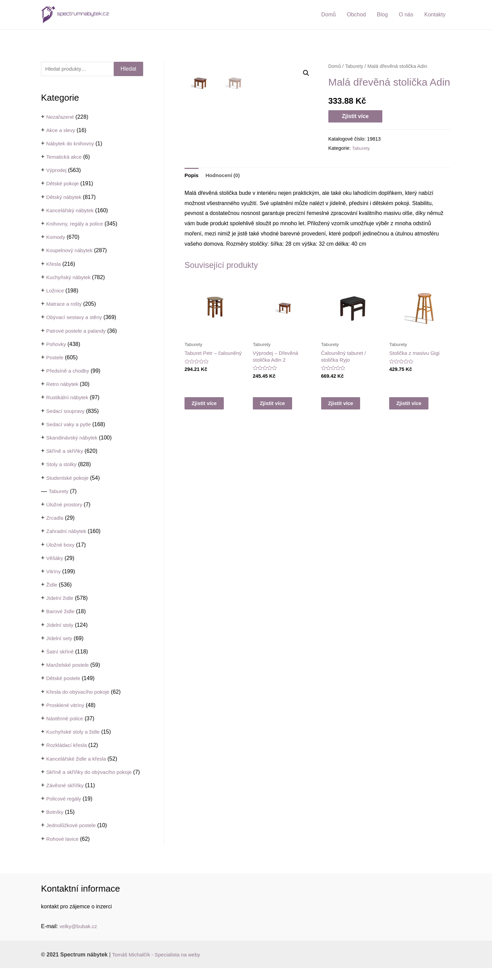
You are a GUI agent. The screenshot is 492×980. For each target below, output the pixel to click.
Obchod (356, 15)
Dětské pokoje (63, 184)
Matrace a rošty (65, 305)
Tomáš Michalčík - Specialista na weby (159, 966)
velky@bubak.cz (79, 938)
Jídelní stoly (60, 626)
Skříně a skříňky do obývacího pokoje (92, 773)
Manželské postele (69, 666)
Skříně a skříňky (66, 452)
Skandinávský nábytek (73, 438)
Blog (382, 15)
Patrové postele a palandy (78, 332)
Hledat (128, 69)
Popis (192, 254)
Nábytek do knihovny (72, 144)
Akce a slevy (61, 131)
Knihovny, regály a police (76, 224)
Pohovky (57, 345)
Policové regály (65, 811)
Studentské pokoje (69, 479)
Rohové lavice (63, 851)
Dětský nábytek (65, 198)
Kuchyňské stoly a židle (74, 733)
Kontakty (435, 15)
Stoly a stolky (62, 465)
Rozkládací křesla (68, 746)
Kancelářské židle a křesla (78, 759)
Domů (329, 15)
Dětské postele (64, 679)
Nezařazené (61, 118)
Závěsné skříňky (66, 797)
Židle (52, 586)
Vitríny (54, 572)
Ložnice (56, 291)
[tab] (192, 254)
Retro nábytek (63, 385)
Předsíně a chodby (69, 372)
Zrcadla (55, 519)
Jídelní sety (60, 639)
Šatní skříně (61, 652)
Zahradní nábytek (67, 532)
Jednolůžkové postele (72, 837)
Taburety (59, 492)
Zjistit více (355, 116)
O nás (406, 15)
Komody (56, 238)
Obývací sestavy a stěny (76, 318)
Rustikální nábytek (69, 398)
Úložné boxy (61, 545)
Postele (55, 358)
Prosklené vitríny (66, 706)
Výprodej (57, 171)
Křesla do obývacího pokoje (80, 693)
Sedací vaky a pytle (70, 425)
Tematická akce (65, 158)
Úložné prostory (65, 505)
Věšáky (55, 559)
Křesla (54, 265)
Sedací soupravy (66, 412)
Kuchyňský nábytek (70, 278)
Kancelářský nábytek (71, 211)
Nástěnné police (66, 719)
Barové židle (61, 612)
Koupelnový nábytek (71, 251)
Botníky (55, 824)
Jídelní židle (61, 599)
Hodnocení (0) (225, 254)
